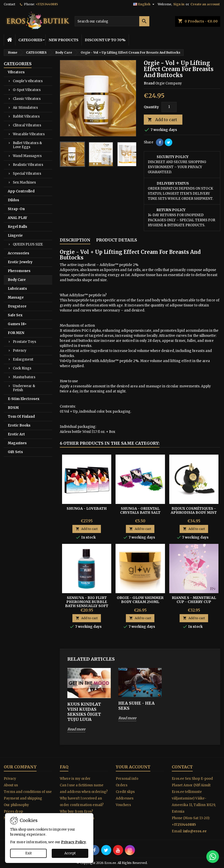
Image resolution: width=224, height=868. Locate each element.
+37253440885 (47, 4)
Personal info (127, 779)
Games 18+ (17, 324)
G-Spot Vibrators (27, 90)
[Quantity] (169, 107)
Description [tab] (75, 240)
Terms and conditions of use (28, 792)
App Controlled (21, 191)
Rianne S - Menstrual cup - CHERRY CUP (194, 600)
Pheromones (19, 271)
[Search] (112, 21)
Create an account (205, 4)
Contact (9, 4)
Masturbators (24, 377)
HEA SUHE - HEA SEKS (136, 706)
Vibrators (16, 72)
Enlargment (23, 359)
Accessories (19, 253)
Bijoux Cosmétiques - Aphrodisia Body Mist (194, 510)
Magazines (17, 443)
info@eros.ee (195, 831)
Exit (29, 853)
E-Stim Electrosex (24, 399)
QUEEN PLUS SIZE (28, 244)
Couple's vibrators (28, 81)
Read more (76, 729)
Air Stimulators (25, 108)
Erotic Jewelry (20, 262)
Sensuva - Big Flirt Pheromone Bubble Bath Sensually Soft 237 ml (87, 604)
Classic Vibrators (27, 99)
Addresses (125, 798)
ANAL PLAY (17, 218)
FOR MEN (16, 333)
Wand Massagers (27, 156)
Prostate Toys (24, 342)
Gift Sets (15, 452)
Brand (149, 83)
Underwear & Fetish (24, 388)
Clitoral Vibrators (27, 125)
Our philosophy (16, 805)
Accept (70, 853)
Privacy (10, 779)
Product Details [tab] (117, 240)
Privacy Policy (74, 842)
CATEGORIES (30, 40)
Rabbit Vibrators (26, 116)
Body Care (17, 280)
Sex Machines (24, 182)
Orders (122, 785)
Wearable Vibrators (29, 134)
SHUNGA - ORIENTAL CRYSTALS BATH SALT (140, 510)
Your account (133, 767)
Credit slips (125, 792)
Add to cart (162, 120)
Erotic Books (19, 425)
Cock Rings (22, 368)
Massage (16, 297)
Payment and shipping (23, 798)
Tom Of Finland (21, 417)
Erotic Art (16, 434)
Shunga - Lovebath (87, 508)
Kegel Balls (18, 227)
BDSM (13, 408)
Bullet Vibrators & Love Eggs (27, 145)
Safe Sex (15, 315)
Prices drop (13, 811)
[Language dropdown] (144, 4)
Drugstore (17, 306)
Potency (20, 351)
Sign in (179, 4)
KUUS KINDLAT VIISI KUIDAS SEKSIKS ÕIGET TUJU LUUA (84, 712)
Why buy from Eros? (76, 811)
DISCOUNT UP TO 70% (105, 40)
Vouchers (123, 805)
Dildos (13, 200)
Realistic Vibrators (28, 165)
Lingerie (15, 236)
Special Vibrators (27, 174)
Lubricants (17, 289)
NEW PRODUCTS (64, 40)
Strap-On (16, 209)
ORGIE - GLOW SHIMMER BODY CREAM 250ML (140, 600)
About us (11, 785)
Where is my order (75, 779)
